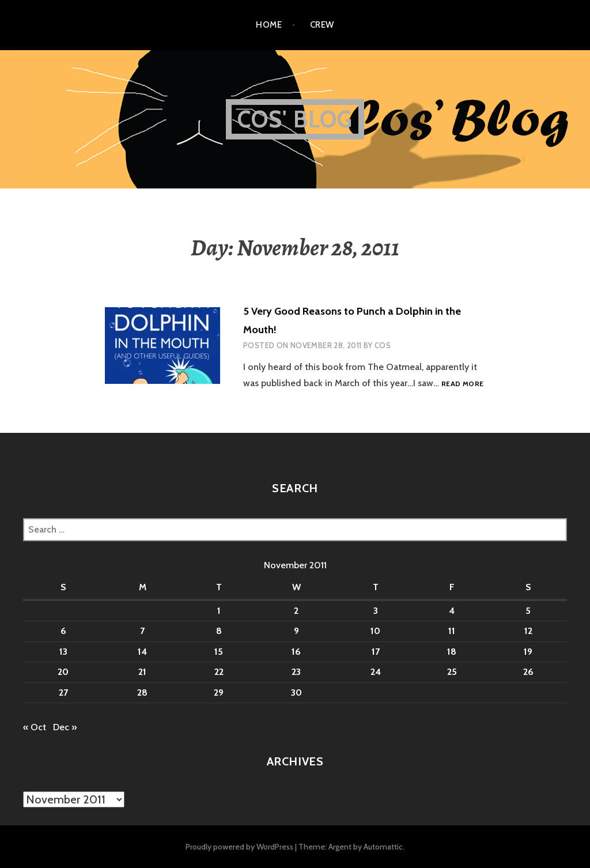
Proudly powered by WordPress (239, 847)
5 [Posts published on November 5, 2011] (528, 611)
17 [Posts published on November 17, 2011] (376, 652)
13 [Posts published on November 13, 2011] (63, 652)
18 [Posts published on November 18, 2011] (452, 652)
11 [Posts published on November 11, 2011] (452, 631)
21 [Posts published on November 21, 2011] (142, 672)
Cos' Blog (295, 119)
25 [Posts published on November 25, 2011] (452, 672)
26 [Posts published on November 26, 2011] (528, 672)
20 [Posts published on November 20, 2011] (63, 672)
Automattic (383, 847)
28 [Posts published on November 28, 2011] (142, 692)
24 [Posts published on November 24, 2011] (376, 672)
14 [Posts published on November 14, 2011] (142, 652)
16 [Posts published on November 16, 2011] (296, 652)
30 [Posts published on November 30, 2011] (296, 692)
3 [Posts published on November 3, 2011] (376, 611)
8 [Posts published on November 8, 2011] (219, 631)
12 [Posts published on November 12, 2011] (528, 631)
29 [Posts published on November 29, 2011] (219, 692)
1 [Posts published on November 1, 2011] (219, 611)
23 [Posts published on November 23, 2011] (296, 672)
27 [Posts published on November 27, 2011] (63, 692)
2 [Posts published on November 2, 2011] (296, 611)
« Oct (35, 727)
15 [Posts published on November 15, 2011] (219, 652)
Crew (322, 25)
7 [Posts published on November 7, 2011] (142, 631)
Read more (462, 384)
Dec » (65, 727)
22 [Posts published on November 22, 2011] (219, 672)
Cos (383, 345)
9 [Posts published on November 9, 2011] (296, 631)
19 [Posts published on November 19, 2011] (528, 652)
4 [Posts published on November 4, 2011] (452, 611)
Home (269, 25)
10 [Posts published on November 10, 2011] (375, 631)
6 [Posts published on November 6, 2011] (63, 631)
